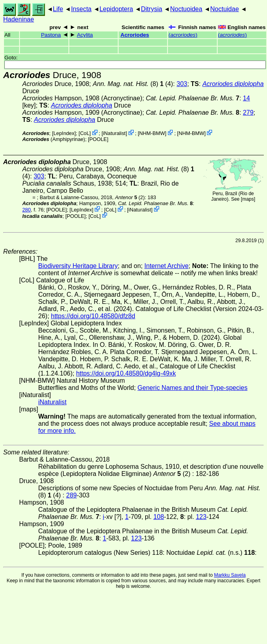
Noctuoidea (186, 9)
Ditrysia (151, 9)
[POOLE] (98, 139)
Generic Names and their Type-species (193, 388)
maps (248, 199)
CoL (85, 133)
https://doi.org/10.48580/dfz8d (93, 316)
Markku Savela (230, 575)
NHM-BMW (152, 133)
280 (26, 210)
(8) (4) (133, 84)
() (183, 35)
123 (201, 517)
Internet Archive (167, 266)
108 (159, 517)
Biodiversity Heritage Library (78, 266)
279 (248, 113)
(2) (130, 197)
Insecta (81, 9)
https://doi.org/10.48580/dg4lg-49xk (126, 373)
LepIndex (64, 133)
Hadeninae (19, 19)
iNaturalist (114, 133)
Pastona (51, 35)
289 (71, 495)
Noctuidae (224, 9)
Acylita (85, 35)
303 (182, 84)
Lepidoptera (116, 9)
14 (246, 98)
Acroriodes (135, 35)
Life (58, 9)
